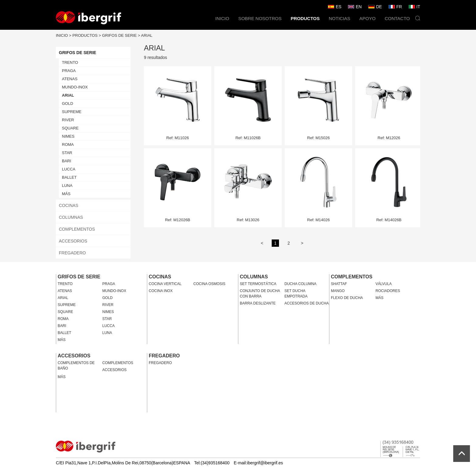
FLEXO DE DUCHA (347, 298)
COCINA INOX (161, 291)
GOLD (68, 103)
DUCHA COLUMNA (300, 284)
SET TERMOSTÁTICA (258, 284)
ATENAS (70, 79)
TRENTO (70, 62)
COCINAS (69, 205)
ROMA (68, 145)
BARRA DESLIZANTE (258, 303)
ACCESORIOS (73, 241)
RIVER (68, 120)
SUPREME (72, 112)
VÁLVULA (384, 284)
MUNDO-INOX (75, 87)
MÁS (66, 194)
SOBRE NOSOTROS (260, 18)
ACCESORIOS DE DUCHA (307, 303)
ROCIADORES (388, 291)
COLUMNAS (71, 217)
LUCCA (69, 169)
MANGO (338, 291)
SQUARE (70, 128)
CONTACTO (397, 18)
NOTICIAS (340, 18)
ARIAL (147, 35)
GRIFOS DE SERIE (119, 35)
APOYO (367, 18)
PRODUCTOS (305, 18)
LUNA (67, 186)
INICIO (222, 18)
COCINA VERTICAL (165, 284)
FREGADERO (72, 253)
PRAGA (69, 71)
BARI (66, 161)
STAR (67, 153)
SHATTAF (339, 284)
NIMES (68, 136)
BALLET (69, 177)
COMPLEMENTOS (77, 229)
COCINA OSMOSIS (209, 284)
